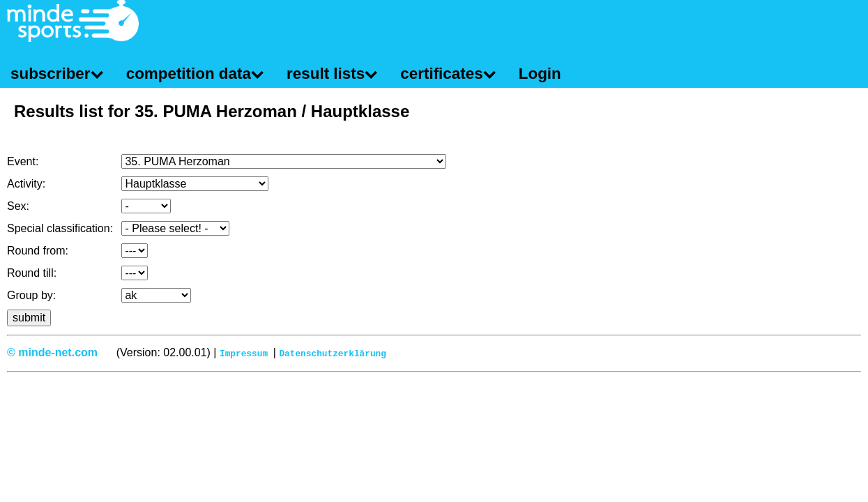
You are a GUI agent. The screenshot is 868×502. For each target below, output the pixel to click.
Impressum (244, 353)
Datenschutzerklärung (333, 353)
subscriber (51, 74)
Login (540, 74)
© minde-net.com (52, 352)
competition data (189, 74)
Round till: (32, 273)
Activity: (26, 184)
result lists (326, 74)
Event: (23, 161)
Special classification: (60, 228)
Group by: (31, 295)
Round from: (38, 251)
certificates (441, 74)
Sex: (18, 206)
